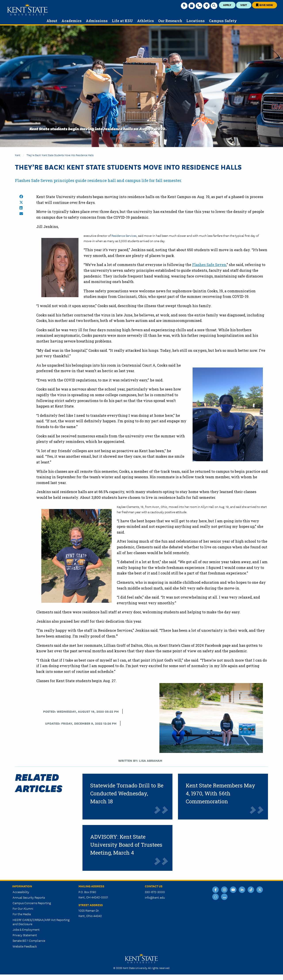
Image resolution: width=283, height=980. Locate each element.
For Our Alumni (23, 908)
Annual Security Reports (29, 897)
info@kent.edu (155, 897)
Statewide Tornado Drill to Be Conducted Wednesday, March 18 (127, 793)
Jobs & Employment (26, 929)
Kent (18, 155)
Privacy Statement (25, 935)
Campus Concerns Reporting (32, 903)
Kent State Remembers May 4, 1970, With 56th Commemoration (220, 793)
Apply (227, 5)
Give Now (264, 5)
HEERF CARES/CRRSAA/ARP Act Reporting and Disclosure (41, 922)
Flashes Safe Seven (209, 265)
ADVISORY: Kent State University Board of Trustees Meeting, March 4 (126, 845)
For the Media (22, 914)
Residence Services (124, 235)
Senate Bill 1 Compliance (29, 940)
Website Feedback (25, 946)
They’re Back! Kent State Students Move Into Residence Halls (60, 155)
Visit (244, 5)
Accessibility (21, 892)
